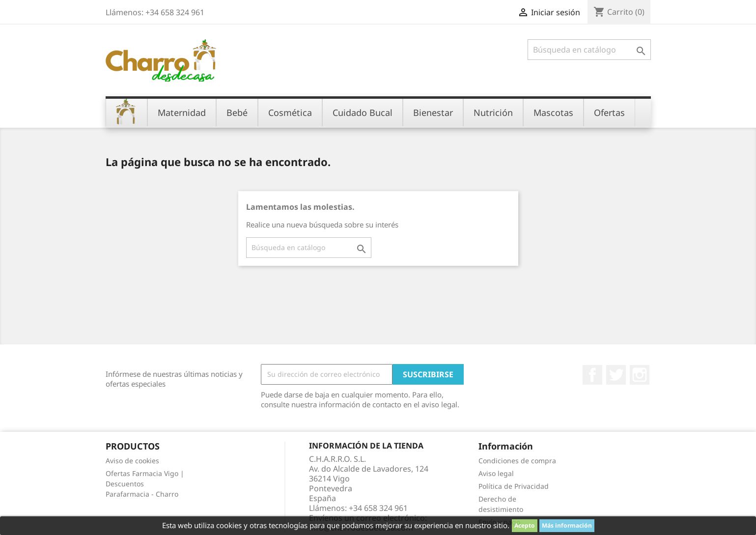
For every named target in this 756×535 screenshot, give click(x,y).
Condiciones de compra (517, 461)
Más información (567, 525)
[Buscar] (589, 50)
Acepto (525, 525)
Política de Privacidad (514, 486)
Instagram (640, 375)
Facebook (592, 375)
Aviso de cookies (132, 461)
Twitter (616, 375)
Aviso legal (496, 473)
